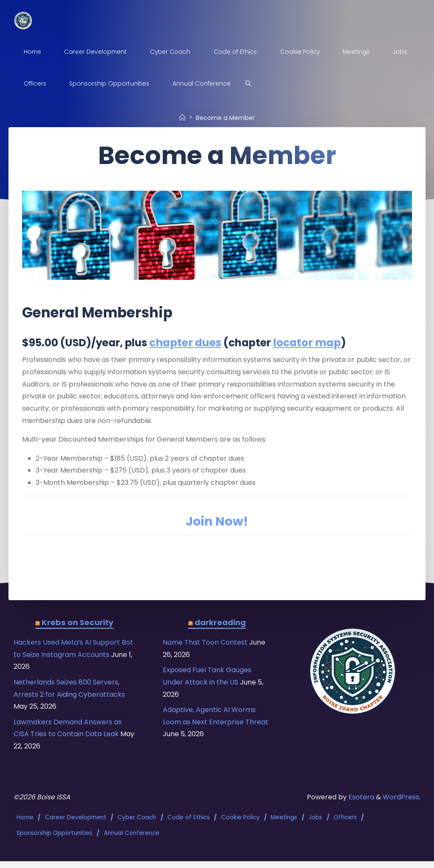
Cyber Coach (137, 825)
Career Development (76, 825)
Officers (345, 825)
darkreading (220, 628)
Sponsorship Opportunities (54, 840)
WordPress (401, 805)
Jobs (316, 825)
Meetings (284, 825)
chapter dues (188, 344)
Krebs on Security (78, 628)
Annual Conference (132, 840)
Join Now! (217, 525)
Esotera (361, 805)
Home (25, 825)
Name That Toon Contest (207, 648)
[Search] (250, 84)
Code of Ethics (189, 825)
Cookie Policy (241, 825)
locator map (311, 344)
